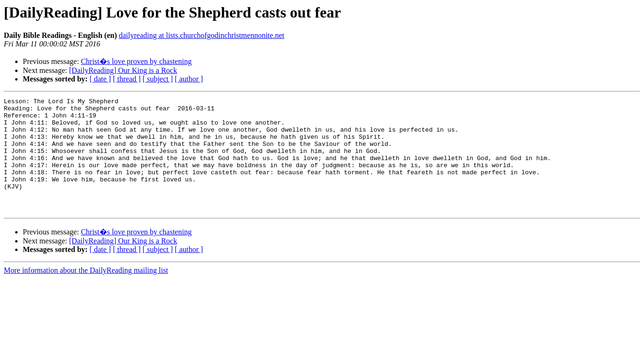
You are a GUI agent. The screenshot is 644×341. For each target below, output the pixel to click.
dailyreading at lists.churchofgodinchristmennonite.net (202, 35)
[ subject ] (158, 79)
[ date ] (100, 79)
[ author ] (189, 79)
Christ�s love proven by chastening (136, 61)
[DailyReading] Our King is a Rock (123, 70)
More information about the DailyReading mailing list (86, 293)
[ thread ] (127, 79)
